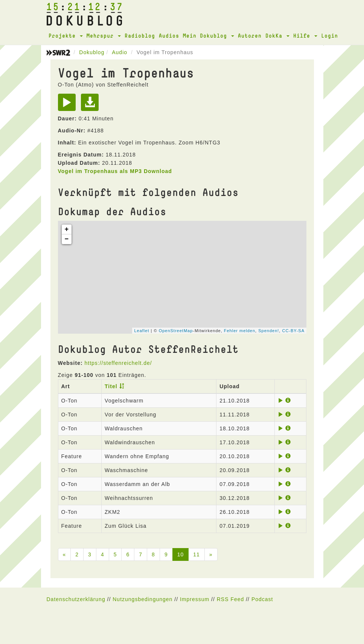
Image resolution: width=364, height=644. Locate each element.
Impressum (195, 599)
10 (181, 554)
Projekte (66, 36)
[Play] (69, 105)
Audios (169, 36)
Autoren (250, 36)
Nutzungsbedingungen (142, 599)
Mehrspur (104, 36)
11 (196, 554)
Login (330, 36)
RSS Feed (231, 599)
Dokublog (92, 52)
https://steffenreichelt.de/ (118, 363)
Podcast (262, 599)
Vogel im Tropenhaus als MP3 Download (115, 171)
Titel (111, 386)
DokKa (277, 36)
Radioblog (140, 36)
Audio (120, 52)
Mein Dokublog (209, 36)
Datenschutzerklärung (76, 599)
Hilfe (305, 36)
